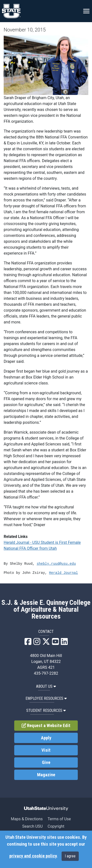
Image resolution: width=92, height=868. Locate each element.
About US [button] (46, 686)
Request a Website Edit (46, 726)
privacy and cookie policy (33, 856)
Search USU (33, 826)
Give (46, 762)
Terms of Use (59, 819)
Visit (46, 750)
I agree (70, 856)
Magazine (46, 775)
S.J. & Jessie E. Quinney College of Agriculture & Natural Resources (46, 609)
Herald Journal (64, 573)
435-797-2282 (46, 673)
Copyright (56, 826)
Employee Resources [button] (46, 698)
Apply (46, 738)
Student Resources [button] (46, 710)
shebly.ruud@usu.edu (56, 564)
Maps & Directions (27, 819)
